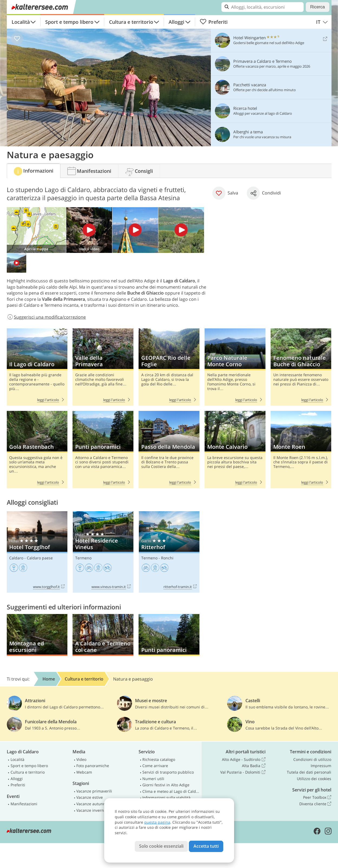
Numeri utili (153, 779)
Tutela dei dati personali (309, 772)
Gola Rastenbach (37, 450)
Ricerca (317, 7)
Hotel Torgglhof (37, 552)
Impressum (321, 766)
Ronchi (167, 558)
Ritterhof (169, 552)
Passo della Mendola (169, 450)
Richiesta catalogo (159, 759)
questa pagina (157, 822)
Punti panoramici (103, 450)
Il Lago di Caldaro (37, 367)
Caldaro (16, 558)
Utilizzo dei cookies (314, 779)
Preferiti (214, 22)
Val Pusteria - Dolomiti (243, 772)
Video (81, 759)
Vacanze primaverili (94, 791)
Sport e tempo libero (69, 22)
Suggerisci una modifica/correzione (46, 317)
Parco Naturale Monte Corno (235, 367)
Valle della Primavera (103, 367)
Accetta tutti (206, 846)
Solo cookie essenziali (161, 846)
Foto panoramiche (93, 766)
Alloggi (176, 22)
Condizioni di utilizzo (312, 759)
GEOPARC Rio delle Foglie (169, 367)
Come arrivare (155, 766)
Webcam (84, 772)
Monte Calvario (235, 450)
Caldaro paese (40, 558)
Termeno (83, 558)
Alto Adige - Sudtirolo (244, 760)
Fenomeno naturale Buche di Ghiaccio (301, 367)
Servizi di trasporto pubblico (168, 772)
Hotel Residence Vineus (103, 552)
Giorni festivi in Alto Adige (166, 785)
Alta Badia (254, 766)
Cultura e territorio (131, 22)
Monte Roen (301, 450)
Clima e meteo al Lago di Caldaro (171, 791)
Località (21, 22)
